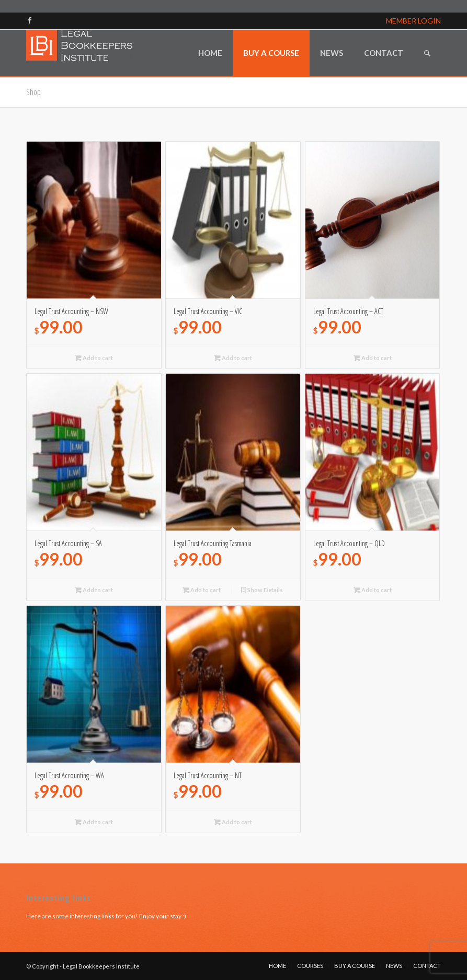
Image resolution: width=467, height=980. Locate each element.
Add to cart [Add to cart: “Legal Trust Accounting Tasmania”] (202, 590)
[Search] (427, 53)
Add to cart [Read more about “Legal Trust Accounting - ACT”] (373, 358)
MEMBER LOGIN (413, 21)
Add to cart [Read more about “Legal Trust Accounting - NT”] (233, 822)
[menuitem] (210, 53)
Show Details (262, 590)
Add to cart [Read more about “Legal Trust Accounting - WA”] (94, 822)
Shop (33, 92)
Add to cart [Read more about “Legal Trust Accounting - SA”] (94, 590)
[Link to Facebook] (29, 20)
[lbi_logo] (79, 53)
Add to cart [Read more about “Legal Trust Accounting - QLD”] (373, 590)
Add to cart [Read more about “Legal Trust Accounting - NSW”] (94, 358)
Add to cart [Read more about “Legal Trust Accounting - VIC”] (233, 358)
